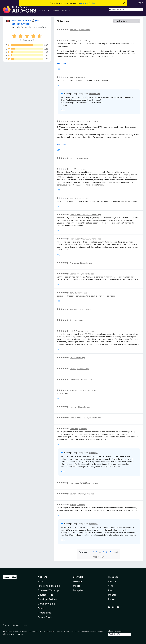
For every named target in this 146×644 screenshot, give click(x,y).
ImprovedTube (40, 27)
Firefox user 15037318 (79, 121)
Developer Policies (47, 599)
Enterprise (78, 590)
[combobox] (126, 10)
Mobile (77, 586)
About (41, 581)
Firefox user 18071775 (79, 418)
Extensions (44, 10)
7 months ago (94, 94)
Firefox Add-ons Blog (49, 586)
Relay (111, 590)
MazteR (73, 369)
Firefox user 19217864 (79, 215)
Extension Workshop (48, 590)
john (72, 77)
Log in (141, 3)
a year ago (83, 429)
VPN (110, 586)
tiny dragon (75, 40)
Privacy (6, 625)
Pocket (112, 599)
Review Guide (45, 617)
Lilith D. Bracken (76, 331)
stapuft (73, 505)
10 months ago (82, 158)
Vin (71, 358)
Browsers (113, 581)
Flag (58, 69)
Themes (56, 10)
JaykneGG (74, 30)
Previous (83, 552)
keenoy (73, 198)
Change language (115, 631)
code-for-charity (23, 27)
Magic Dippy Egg (77, 390)
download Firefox (88, 3)
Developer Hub (46, 595)
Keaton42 (74, 309)
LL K (72, 169)
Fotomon (73, 407)
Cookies (16, 625)
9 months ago (85, 30)
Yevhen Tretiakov (77, 494)
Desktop (77, 581)
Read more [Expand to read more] (61, 63)
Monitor (112, 595)
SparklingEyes (76, 274)
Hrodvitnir (74, 429)
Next (116, 552)
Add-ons (43, 577)
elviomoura (74, 380)
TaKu (72, 293)
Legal (25, 625)
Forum (41, 608)
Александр (74, 263)
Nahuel (73, 158)
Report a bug (45, 613)
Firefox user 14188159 (79, 239)
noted (26, 631)
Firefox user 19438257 (79, 483)
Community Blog (46, 604)
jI (70, 320)
